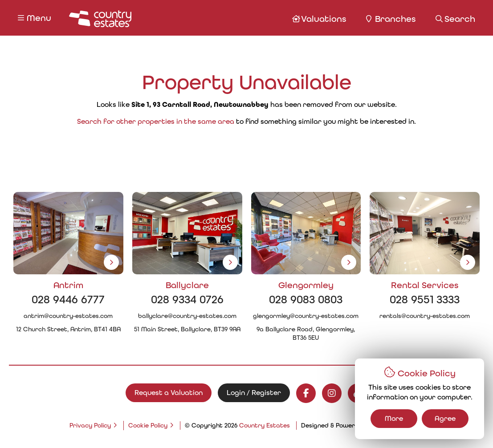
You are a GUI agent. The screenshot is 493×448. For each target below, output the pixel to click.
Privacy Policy (90, 425)
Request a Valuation (169, 393)
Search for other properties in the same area (156, 121)
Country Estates (265, 425)
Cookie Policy (148, 425)
